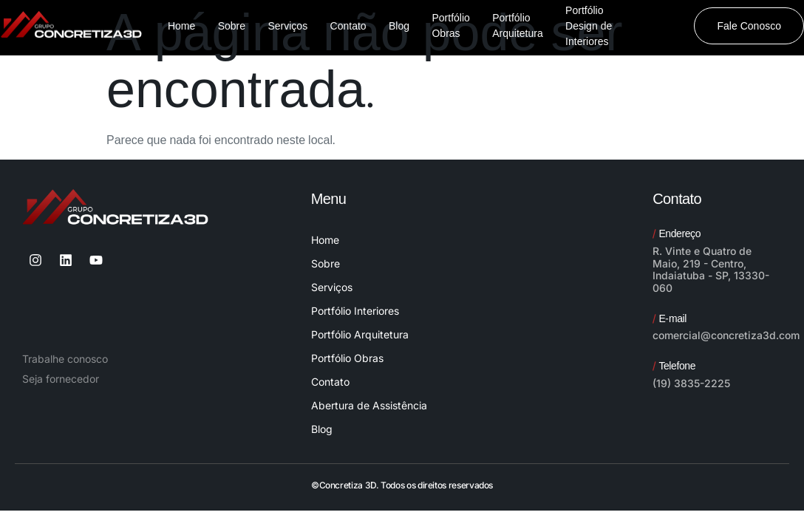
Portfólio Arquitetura (360, 334)
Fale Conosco (749, 26)
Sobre (326, 263)
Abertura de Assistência (369, 405)
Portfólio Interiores (355, 311)
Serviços (332, 287)
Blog (322, 429)
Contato (330, 382)
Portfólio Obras (347, 358)
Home (325, 240)
